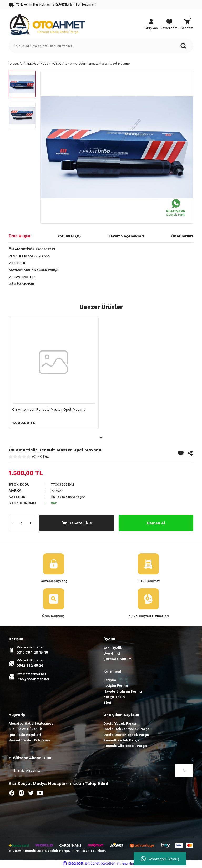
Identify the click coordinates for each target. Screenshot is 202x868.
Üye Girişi (112, 654)
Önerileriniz (182, 236)
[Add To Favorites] (181, 453)
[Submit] (184, 771)
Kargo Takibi (115, 698)
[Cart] (187, 25)
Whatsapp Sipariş (160, 859)
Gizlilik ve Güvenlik (25, 730)
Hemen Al (156, 523)
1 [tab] (101, 437)
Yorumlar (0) (69, 236)
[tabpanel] (54, 375)
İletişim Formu (116, 686)
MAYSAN (58, 491)
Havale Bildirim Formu (123, 692)
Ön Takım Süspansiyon (70, 497)
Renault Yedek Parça (121, 741)
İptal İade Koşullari (25, 735)
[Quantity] (22, 523)
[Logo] (47, 24)
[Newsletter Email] (101, 771)
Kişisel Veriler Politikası (29, 741)
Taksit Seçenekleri (126, 236)
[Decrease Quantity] (13, 523)
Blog (107, 703)
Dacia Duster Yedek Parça (126, 735)
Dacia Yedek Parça (120, 724)
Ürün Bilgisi (19, 236)
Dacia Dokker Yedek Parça (127, 730)
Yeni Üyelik (113, 648)
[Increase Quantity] (30, 523)
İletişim (110, 681)
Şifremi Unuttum (117, 660)
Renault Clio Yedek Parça (125, 747)
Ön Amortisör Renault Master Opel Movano (49, 410)
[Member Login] (151, 25)
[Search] (101, 46)
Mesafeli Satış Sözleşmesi (32, 724)
